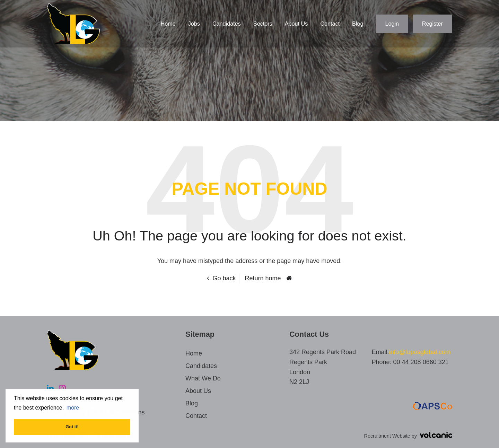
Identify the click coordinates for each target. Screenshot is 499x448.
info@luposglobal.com (420, 352)
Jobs (194, 24)
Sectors (263, 24)
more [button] (73, 408)
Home (168, 24)
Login (392, 24)
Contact (330, 24)
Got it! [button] (72, 427)
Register (432, 24)
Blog (358, 24)
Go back (224, 278)
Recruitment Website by (408, 436)
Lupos (73, 24)
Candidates (227, 24)
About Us (296, 24)
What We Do (203, 378)
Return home (263, 278)
